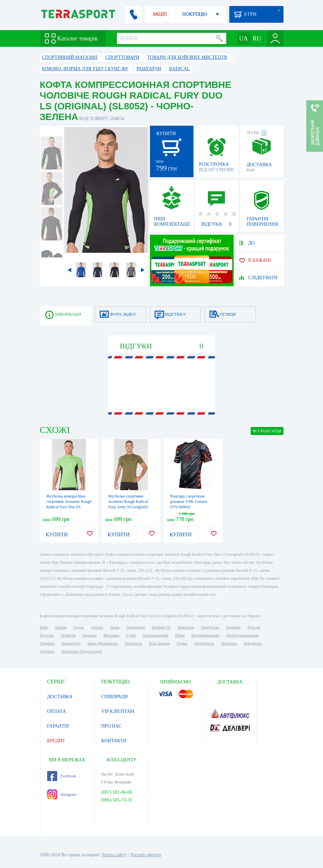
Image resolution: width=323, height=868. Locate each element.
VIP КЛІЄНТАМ (118, 711)
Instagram (62, 794)
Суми (131, 635)
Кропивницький (205, 635)
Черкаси (89, 635)
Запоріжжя (135, 627)
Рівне (180, 635)
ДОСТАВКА (60, 697)
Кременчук (71, 643)
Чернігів (68, 635)
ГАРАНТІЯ (58, 726)
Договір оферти (145, 855)
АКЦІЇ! (160, 14)
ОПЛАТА (57, 711)
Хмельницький (155, 635)
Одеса (78, 627)
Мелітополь (204, 643)
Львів (114, 627)
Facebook (62, 776)
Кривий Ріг (161, 627)
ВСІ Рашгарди (267, 431)
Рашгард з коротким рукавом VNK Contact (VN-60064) (189, 502)
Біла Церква (159, 643)
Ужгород (47, 651)
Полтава (47, 635)
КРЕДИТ (56, 741)
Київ (44, 627)
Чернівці (47, 643)
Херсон (254, 627)
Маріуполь (210, 627)
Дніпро (97, 627)
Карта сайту (115, 855)
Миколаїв (185, 627)
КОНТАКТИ (114, 741)
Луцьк (182, 643)
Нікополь (229, 643)
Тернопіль (133, 643)
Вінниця (233, 627)
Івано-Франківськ (102, 643)
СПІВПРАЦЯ (115, 697)
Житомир (111, 635)
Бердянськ (253, 643)
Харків (60, 627)
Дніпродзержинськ (242, 635)
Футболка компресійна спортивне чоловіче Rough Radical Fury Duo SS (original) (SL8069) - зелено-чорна (69, 507)
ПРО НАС (112, 726)
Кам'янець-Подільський (82, 651)
